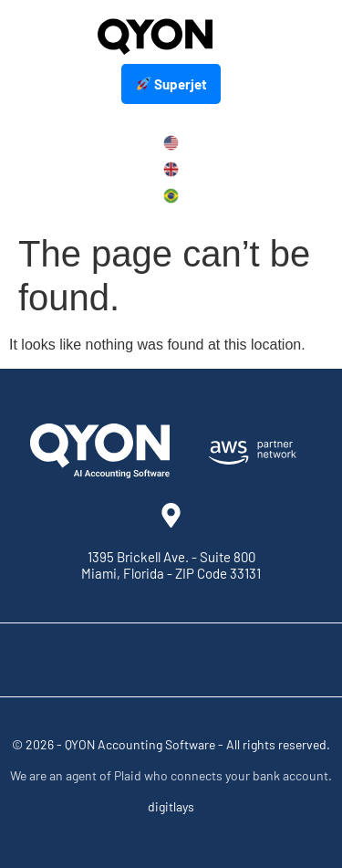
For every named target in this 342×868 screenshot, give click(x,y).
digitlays (171, 806)
